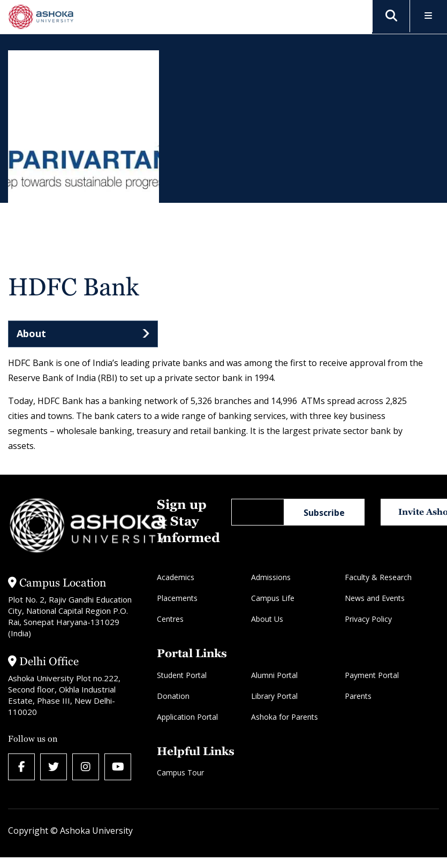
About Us (267, 619)
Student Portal (182, 675)
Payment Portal (372, 675)
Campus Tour (180, 772)
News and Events (375, 598)
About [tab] (31, 333)
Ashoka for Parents (285, 717)
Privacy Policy (368, 619)
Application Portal (187, 717)
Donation (173, 696)
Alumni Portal (274, 675)
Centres (170, 619)
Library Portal (274, 696)
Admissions (271, 577)
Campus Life (273, 598)
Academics (176, 577)
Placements (177, 598)
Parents (358, 696)
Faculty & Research (378, 577)
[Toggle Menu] (429, 16)
